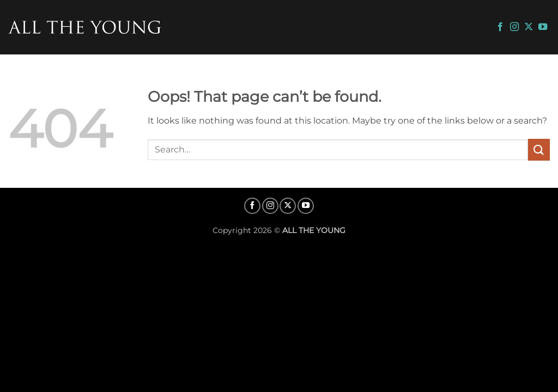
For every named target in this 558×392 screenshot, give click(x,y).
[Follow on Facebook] (500, 27)
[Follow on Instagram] (514, 27)
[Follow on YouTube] (543, 27)
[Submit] (539, 149)
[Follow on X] (529, 27)
